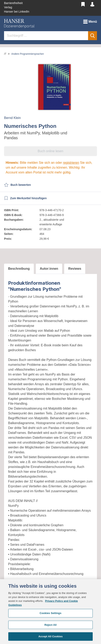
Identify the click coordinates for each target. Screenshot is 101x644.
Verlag (8, 7)
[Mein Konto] (92, 4)
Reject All (50, 625)
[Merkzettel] (83, 4)
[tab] (19, 269)
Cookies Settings (51, 613)
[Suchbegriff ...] (46, 36)
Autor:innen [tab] (49, 269)
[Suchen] (92, 36)
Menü (90, 21)
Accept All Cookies (51, 636)
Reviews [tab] (75, 269)
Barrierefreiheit (13, 3)
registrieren (71, 163)
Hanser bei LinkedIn (17, 12)
